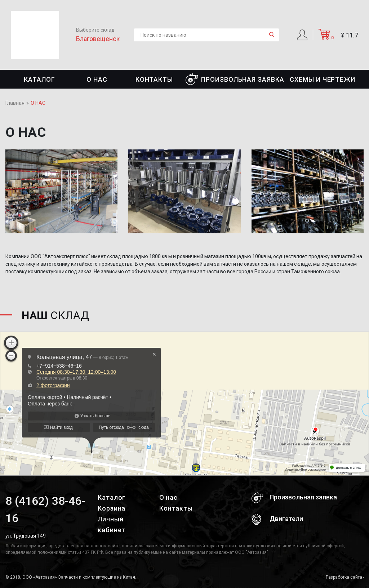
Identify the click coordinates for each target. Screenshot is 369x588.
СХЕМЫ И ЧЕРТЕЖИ (323, 79)
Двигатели (277, 519)
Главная (15, 103)
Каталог (39, 79)
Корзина (112, 508)
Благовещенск (98, 39)
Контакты (154, 79)
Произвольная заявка (235, 79)
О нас (97, 79)
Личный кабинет (112, 524)
